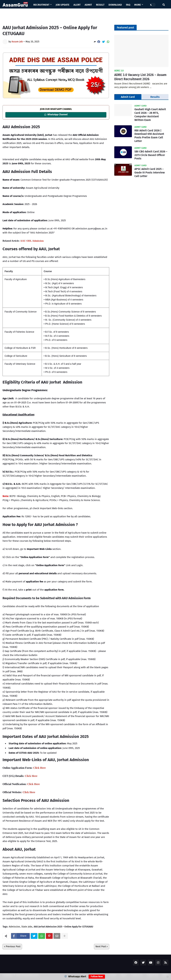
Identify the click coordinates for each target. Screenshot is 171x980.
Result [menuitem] (100, 5)
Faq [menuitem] (128, 5)
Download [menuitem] (115, 5)
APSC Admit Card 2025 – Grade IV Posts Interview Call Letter (150, 173)
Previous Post (13, 947)
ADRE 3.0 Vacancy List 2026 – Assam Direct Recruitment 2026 (140, 77)
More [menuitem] (138, 5)
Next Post (101, 947)
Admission (14, 927)
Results (155, 97)
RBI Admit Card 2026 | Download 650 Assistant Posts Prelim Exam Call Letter (149, 136)
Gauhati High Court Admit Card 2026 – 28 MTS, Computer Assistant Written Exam (150, 115)
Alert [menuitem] (77, 5)
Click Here (39, 768)
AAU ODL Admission (32, 241)
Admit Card (128, 97)
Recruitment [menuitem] (41, 5)
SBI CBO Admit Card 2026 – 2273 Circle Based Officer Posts (151, 155)
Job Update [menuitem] (63, 5)
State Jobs (27, 927)
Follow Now (97, 977)
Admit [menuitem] (88, 5)
